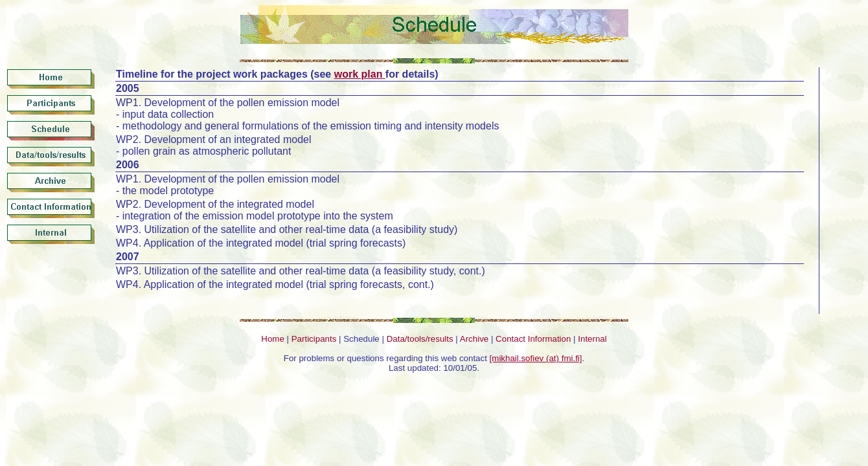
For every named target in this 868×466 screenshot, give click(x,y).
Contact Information (533, 339)
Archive (474, 339)
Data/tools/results (420, 339)
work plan (360, 74)
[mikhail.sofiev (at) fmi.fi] (536, 358)
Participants (314, 339)
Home (273, 339)
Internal (592, 339)
